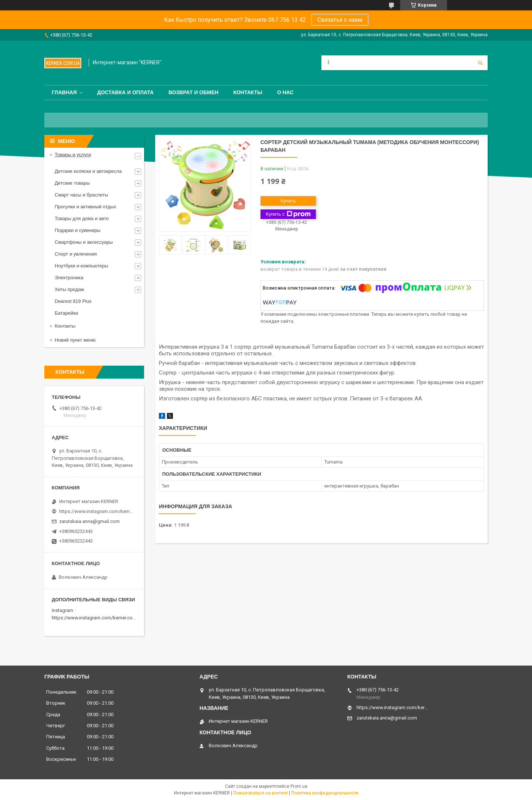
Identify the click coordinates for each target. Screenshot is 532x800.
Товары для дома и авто (82, 218)
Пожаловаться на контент (260, 793)
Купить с (288, 214)
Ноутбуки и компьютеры (81, 266)
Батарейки (66, 313)
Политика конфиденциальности (325, 793)
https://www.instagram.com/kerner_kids (96, 511)
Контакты (248, 92)
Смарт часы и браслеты (81, 195)
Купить (288, 201)
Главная (64, 92)
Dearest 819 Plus (73, 301)
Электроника (69, 278)
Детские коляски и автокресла (88, 171)
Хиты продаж (69, 289)
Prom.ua (299, 786)
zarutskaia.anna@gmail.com (89, 521)
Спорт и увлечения (76, 254)
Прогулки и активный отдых (85, 207)
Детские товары (72, 183)
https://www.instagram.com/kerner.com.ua (97, 618)
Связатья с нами (340, 20)
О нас (285, 92)
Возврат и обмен (194, 92)
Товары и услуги (73, 155)
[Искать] (480, 63)
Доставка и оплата (125, 92)
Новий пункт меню (75, 340)
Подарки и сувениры (78, 230)
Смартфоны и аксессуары (84, 242)
